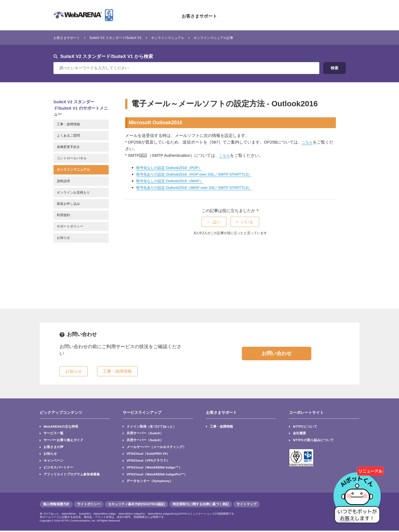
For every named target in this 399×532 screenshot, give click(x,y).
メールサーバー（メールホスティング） (156, 447)
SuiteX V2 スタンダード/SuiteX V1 (128, 37)
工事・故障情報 (221, 427)
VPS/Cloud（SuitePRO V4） (148, 454)
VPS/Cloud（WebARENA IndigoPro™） (157, 475)
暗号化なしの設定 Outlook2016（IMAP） (174, 181)
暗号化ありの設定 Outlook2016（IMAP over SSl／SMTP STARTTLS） (201, 187)
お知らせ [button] (74, 371)
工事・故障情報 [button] (117, 371)
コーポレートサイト (306, 412)
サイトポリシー (89, 505)
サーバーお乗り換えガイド (63, 440)
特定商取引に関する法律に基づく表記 (201, 505)
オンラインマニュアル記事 (245, 37)
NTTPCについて (305, 427)
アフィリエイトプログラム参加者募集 (72, 475)
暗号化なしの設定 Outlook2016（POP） (174, 167)
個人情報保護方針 (56, 505)
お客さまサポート (199, 15)
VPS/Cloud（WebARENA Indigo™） (155, 468)
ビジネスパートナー (58, 468)
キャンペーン (53, 461)
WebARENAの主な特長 (61, 427)
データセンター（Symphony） (150, 482)
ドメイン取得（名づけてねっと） (151, 427)
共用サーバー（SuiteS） (145, 440)
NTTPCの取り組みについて (314, 440)
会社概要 (300, 433)
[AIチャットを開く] (359, 492)
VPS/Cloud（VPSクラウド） (148, 461)
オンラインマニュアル (190, 37)
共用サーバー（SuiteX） (145, 433)
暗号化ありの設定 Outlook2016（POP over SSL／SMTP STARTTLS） (201, 174)
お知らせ (50, 454)
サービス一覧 (53, 433)
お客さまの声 (53, 447)
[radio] (214, 222)
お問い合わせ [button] (277, 353)
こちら (308, 142)
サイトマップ (247, 505)
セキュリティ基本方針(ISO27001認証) (136, 505)
